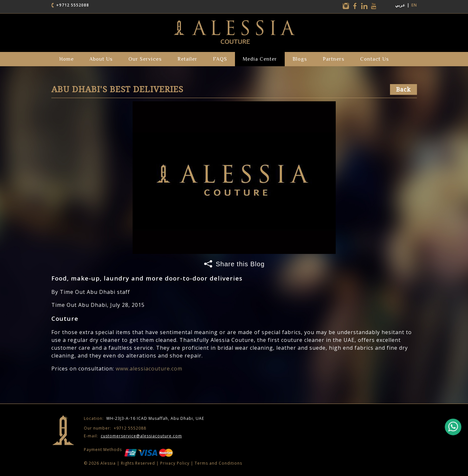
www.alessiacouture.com (149, 369)
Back (403, 89)
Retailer (187, 59)
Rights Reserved (138, 463)
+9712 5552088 (73, 5)
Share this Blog (240, 264)
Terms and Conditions (218, 463)
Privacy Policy (175, 463)
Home (66, 59)
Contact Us (375, 59)
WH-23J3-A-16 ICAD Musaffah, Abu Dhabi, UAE (144, 419)
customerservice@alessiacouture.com (141, 436)
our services (145, 59)
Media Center (260, 59)
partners (334, 59)
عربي (400, 5)
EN (414, 5)
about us (101, 59)
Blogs (300, 59)
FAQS (220, 59)
